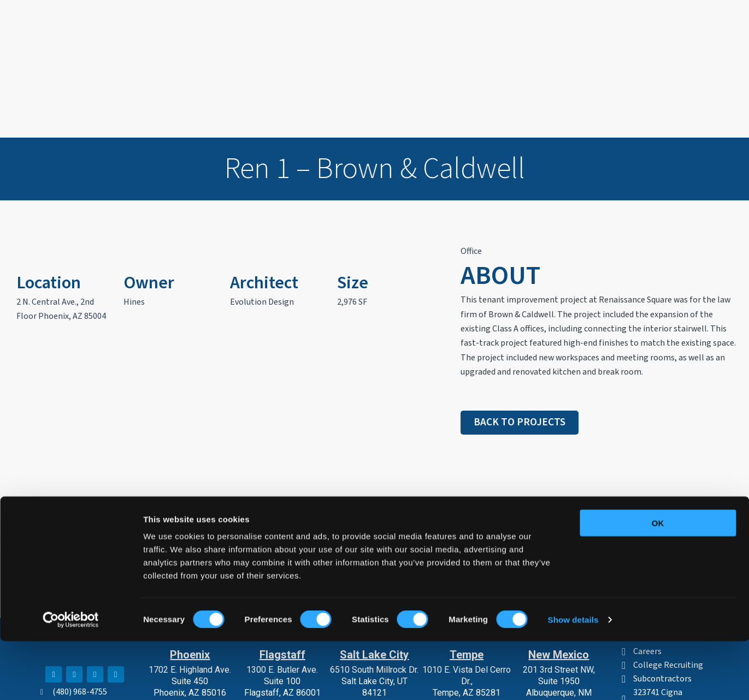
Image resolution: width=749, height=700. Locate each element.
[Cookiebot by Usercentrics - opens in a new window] (71, 679)
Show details (573, 678)
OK (658, 582)
